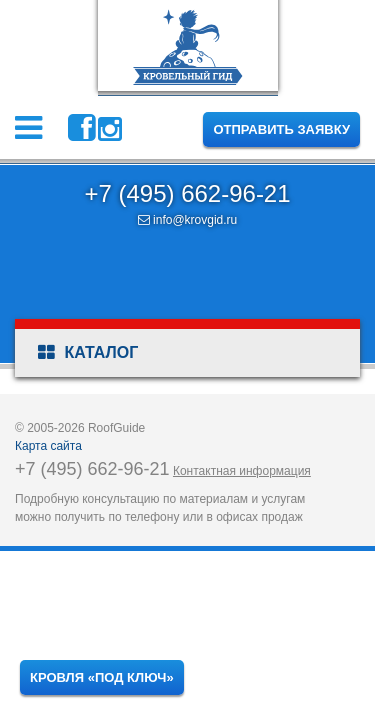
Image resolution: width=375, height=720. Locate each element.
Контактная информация (242, 471)
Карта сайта (48, 446)
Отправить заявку (281, 129)
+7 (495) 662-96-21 (187, 193)
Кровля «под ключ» (102, 677)
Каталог (88, 353)
